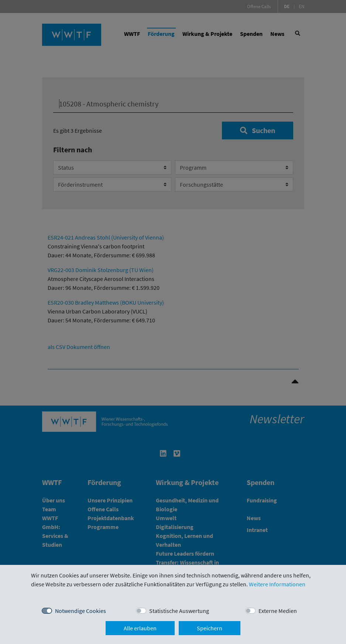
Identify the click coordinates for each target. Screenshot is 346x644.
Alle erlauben (140, 628)
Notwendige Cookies (80, 611)
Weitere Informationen (277, 584)
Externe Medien (278, 611)
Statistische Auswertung (179, 611)
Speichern (210, 628)
